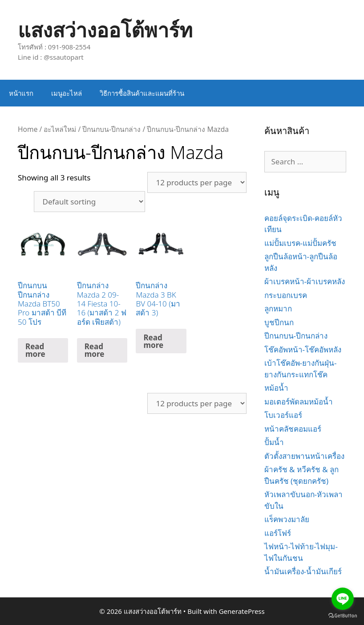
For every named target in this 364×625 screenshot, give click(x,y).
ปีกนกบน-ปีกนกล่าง (111, 129)
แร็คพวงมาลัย (287, 519)
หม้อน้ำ (276, 388)
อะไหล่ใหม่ (60, 129)
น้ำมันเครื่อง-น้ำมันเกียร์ (303, 571)
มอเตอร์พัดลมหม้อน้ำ (299, 402)
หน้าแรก (21, 93)
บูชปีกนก (279, 322)
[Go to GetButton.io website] (343, 616)
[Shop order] (89, 202)
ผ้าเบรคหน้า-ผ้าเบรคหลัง (305, 281)
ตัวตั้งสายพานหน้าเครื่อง (304, 456)
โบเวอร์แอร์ (283, 415)
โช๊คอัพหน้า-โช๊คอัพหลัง (303, 349)
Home (28, 129)
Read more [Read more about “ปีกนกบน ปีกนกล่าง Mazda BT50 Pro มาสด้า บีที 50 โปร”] (35, 350)
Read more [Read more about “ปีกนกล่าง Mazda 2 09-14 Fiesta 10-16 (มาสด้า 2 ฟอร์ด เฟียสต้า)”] (95, 350)
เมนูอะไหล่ (67, 93)
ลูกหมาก (278, 308)
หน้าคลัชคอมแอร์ (293, 429)
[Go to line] (343, 599)
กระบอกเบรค (286, 295)
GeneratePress (242, 611)
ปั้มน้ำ (274, 442)
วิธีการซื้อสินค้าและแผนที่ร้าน (142, 93)
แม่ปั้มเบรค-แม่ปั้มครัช (300, 243)
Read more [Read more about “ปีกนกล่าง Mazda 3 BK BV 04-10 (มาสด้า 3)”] (153, 341)
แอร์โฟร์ (278, 533)
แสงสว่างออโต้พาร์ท (105, 30)
